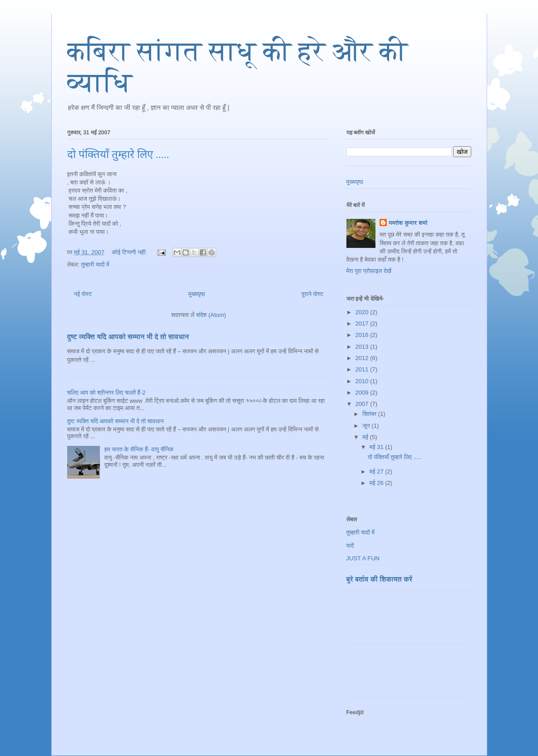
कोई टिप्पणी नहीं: (130, 252)
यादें (350, 546)
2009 (363, 393)
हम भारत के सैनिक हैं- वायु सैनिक (139, 449)
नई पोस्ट (83, 294)
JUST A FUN (363, 558)
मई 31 (377, 447)
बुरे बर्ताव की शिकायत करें (380, 579)
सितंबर (370, 414)
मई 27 (377, 472)
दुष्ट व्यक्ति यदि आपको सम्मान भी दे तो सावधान (128, 337)
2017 (363, 324)
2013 (363, 347)
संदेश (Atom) (211, 315)
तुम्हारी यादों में (95, 264)
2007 (363, 404)
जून (367, 426)
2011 (363, 369)
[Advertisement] (400, 621)
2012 (363, 358)
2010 (363, 381)
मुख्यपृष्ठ (196, 294)
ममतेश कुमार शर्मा (408, 223)
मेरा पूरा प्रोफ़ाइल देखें (369, 271)
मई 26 (377, 483)
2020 (363, 312)
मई (366, 437)
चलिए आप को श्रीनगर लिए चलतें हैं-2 (106, 393)
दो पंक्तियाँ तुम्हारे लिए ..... (118, 154)
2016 (363, 335)
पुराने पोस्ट (313, 294)
